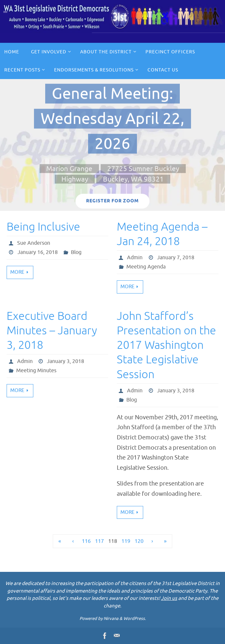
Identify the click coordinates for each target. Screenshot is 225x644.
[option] (112, 145)
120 (139, 541)
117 (99, 541)
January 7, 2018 (176, 258)
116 (86, 541)
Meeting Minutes (36, 371)
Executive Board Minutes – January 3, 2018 (52, 331)
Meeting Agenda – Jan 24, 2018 (162, 234)
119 (126, 541)
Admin (135, 258)
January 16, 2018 (38, 252)
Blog (76, 252)
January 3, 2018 (65, 361)
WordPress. (135, 618)
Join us (169, 598)
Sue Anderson (34, 243)
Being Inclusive (43, 227)
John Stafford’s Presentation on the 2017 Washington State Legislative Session (166, 345)
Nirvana (111, 618)
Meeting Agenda (146, 267)
